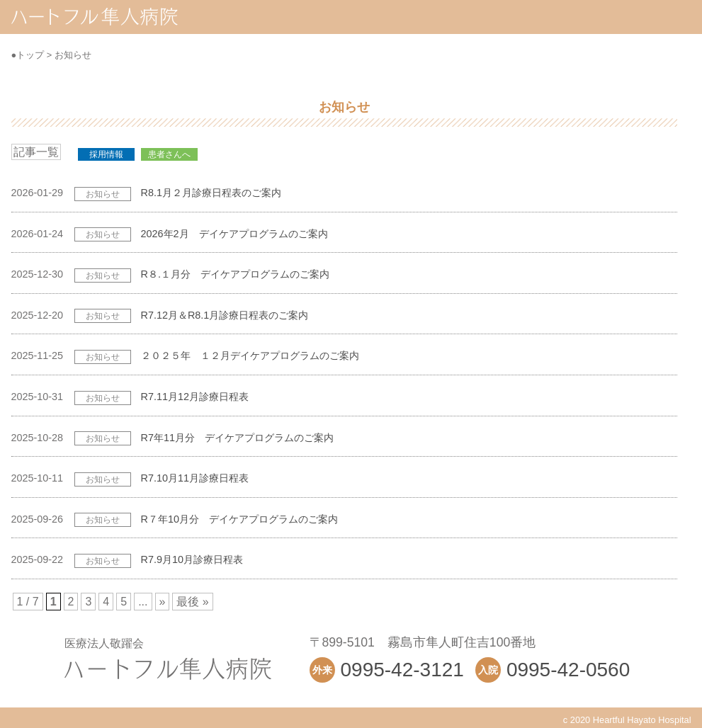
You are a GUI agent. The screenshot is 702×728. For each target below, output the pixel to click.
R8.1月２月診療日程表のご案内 (211, 193)
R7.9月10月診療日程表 (192, 559)
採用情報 (106, 154)
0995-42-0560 (568, 670)
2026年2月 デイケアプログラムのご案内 (234, 234)
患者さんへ (169, 154)
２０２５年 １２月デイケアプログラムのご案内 (250, 356)
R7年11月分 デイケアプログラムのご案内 (237, 438)
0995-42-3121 (402, 670)
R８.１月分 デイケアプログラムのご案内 (235, 274)
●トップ (28, 55)
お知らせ (73, 55)
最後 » (192, 602)
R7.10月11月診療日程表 (195, 478)
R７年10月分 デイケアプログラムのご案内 (239, 519)
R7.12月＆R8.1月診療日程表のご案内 (225, 315)
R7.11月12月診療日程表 (195, 397)
